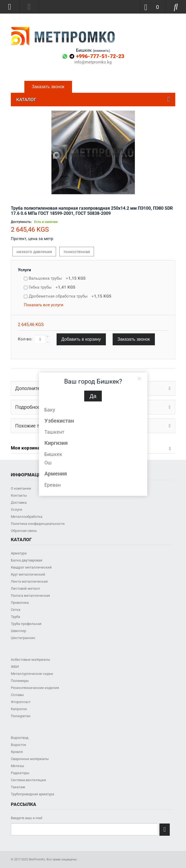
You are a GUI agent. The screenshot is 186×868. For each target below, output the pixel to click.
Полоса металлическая (30, 596)
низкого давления (34, 252)
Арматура (19, 553)
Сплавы (17, 695)
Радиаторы (20, 773)
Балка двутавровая (27, 560)
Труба (15, 617)
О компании (21, 488)
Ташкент (54, 432)
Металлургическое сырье (32, 674)
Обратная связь (24, 531)
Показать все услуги (44, 305)
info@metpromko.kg (93, 62)
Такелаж (18, 787)
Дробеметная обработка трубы (70, 296)
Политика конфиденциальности (38, 524)
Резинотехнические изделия (35, 688)
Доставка (19, 502)
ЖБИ (15, 667)
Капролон (19, 709)
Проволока (20, 603)
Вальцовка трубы (57, 278)
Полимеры (20, 681)
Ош (48, 463)
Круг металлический (28, 574)
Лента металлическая (29, 581)
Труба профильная (26, 624)
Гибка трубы (52, 287)
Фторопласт (21, 702)
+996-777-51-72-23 (100, 56)
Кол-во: (25, 339)
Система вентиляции (28, 780)
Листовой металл (25, 588)
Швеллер (18, 631)
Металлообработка (27, 517)
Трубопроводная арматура (32, 794)
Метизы (17, 766)
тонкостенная (77, 252)
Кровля (17, 752)
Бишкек (53, 454)
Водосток (19, 745)
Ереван (53, 485)
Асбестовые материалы (30, 660)
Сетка (16, 610)
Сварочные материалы (30, 759)
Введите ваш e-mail (27, 818)
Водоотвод (20, 738)
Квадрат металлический (31, 567)
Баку (50, 410)
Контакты (19, 495)
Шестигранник (23, 638)
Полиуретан (21, 716)
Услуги (25, 270)
